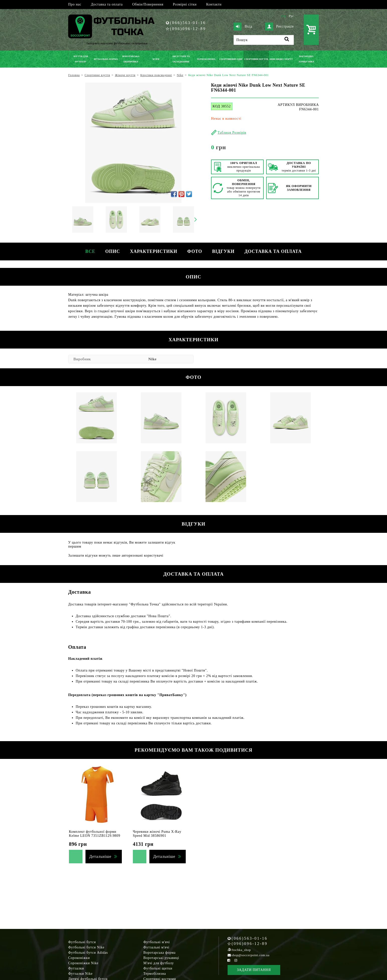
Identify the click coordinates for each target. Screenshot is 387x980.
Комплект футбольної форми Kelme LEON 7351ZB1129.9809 (95, 834)
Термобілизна (155, 974)
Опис (113, 251)
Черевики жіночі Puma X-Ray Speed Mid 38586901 (157, 834)
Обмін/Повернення (148, 4)
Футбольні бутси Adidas (88, 953)
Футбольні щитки (158, 968)
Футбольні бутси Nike (86, 947)
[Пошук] (264, 40)
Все (90, 251)
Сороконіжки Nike (83, 963)
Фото (195, 251)
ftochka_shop (241, 950)
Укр (283, 16)
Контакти (214, 4)
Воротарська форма (159, 953)
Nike (153, 359)
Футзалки (76, 968)
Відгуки (223, 251)
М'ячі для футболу (159, 963)
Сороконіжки (79, 958)
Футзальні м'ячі (156, 947)
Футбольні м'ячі (157, 942)
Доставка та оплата (107, 4)
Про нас (75, 4)
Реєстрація (279, 27)
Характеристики (154, 251)
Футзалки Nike (80, 974)
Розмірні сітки (185, 4)
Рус (291, 16)
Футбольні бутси (82, 942)
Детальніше (100, 856)
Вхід (243, 27)
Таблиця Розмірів (232, 133)
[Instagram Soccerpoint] (236, 960)
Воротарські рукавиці (161, 958)
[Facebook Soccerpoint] (229, 960)
